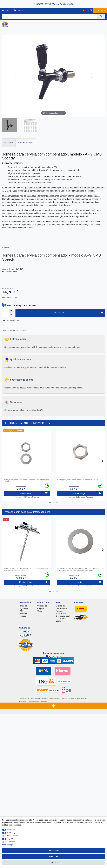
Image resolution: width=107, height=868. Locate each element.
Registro (41, 608)
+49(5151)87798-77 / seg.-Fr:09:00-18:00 (53, 4)
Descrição (9, 143)
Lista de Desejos (11, 321)
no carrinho (78, 313)
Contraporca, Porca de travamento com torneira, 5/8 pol (78, 480)
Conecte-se (42, 606)
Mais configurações (10, 845)
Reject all (54, 856)
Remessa (23, 330)
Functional (11, 842)
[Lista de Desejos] (90, 11)
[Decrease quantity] (11, 315)
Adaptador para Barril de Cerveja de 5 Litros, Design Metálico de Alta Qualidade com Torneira (26, 569)
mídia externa (13, 836)
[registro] (6, 11)
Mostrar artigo (87, 493)
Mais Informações (26, 143)
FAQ (21, 611)
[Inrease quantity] (11, 311)
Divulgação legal (63, 616)
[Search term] (50, 16)
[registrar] (18, 11)
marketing (11, 832)
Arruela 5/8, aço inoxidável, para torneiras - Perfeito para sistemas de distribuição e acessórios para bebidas (78, 569)
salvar (53, 862)
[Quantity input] (6, 313)
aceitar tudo (53, 851)
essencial (11, 829)
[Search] (101, 16)
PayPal (10, 839)
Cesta (40, 611)
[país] (84, 11)
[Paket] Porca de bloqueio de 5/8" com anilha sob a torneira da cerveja (26, 481)
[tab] (9, 143)
